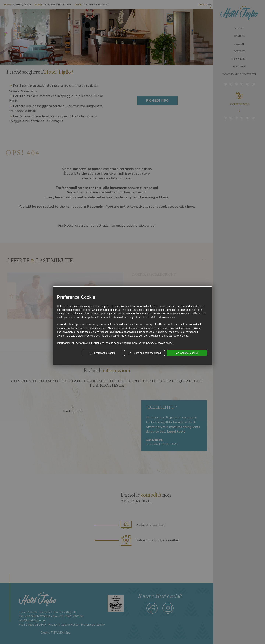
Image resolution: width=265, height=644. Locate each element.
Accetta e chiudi (187, 353)
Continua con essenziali (144, 353)
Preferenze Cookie (102, 353)
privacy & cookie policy (159, 343)
